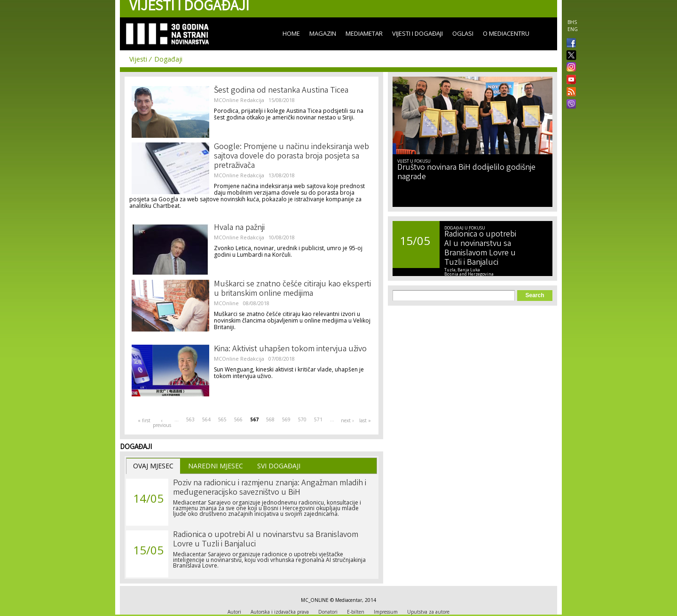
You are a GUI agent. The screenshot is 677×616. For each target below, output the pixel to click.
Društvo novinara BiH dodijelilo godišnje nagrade (466, 173)
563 (190, 419)
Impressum (386, 612)
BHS (572, 22)
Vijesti (138, 59)
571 (318, 419)
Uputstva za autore (428, 612)
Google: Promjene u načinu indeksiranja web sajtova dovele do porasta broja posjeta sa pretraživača (291, 157)
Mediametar (364, 33)
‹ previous (162, 423)
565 (222, 419)
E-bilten (356, 612)
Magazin (323, 33)
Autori (234, 612)
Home (291, 33)
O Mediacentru (506, 33)
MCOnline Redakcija (239, 100)
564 (206, 419)
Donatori (328, 612)
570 (302, 419)
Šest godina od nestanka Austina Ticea (281, 91)
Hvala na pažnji (239, 228)
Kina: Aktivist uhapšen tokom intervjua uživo (290, 349)
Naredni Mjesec (216, 466)
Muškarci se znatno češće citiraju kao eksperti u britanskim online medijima (292, 289)
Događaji (168, 59)
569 (286, 419)
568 (270, 419)
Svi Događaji (279, 466)
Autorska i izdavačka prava (280, 612)
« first (144, 420)
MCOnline (226, 303)
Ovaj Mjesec (153, 466)
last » (365, 420)
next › (347, 420)
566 (238, 419)
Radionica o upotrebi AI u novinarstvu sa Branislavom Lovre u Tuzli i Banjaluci (266, 540)
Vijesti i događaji (417, 33)
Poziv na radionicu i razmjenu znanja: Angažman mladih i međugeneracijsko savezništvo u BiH (270, 488)
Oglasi (463, 33)
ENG (573, 29)
